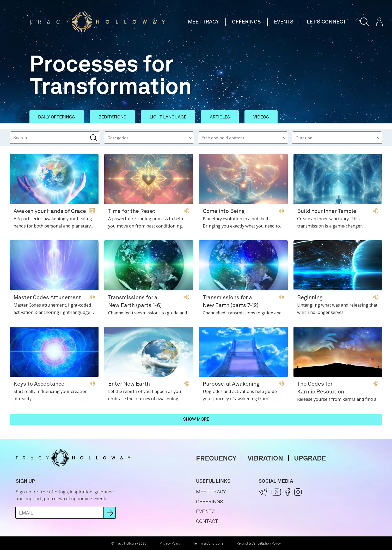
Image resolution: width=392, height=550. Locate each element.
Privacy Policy (170, 543)
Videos (261, 117)
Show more (196, 419)
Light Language (168, 117)
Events (284, 22)
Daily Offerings (57, 117)
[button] (365, 22)
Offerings (246, 22)
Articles (220, 117)
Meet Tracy (203, 22)
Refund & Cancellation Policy (259, 543)
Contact (207, 521)
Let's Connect (326, 22)
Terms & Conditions (208, 543)
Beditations (112, 117)
